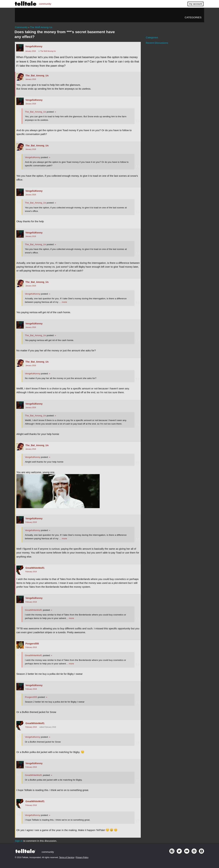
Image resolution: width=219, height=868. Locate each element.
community (45, 4)
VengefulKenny (34, 46)
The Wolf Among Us (48, 51)
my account (196, 4)
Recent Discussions (157, 43)
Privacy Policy (82, 857)
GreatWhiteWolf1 (35, 568)
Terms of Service (67, 857)
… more (63, 302)
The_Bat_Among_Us (37, 76)
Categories (193, 17)
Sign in (19, 841)
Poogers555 (32, 644)
